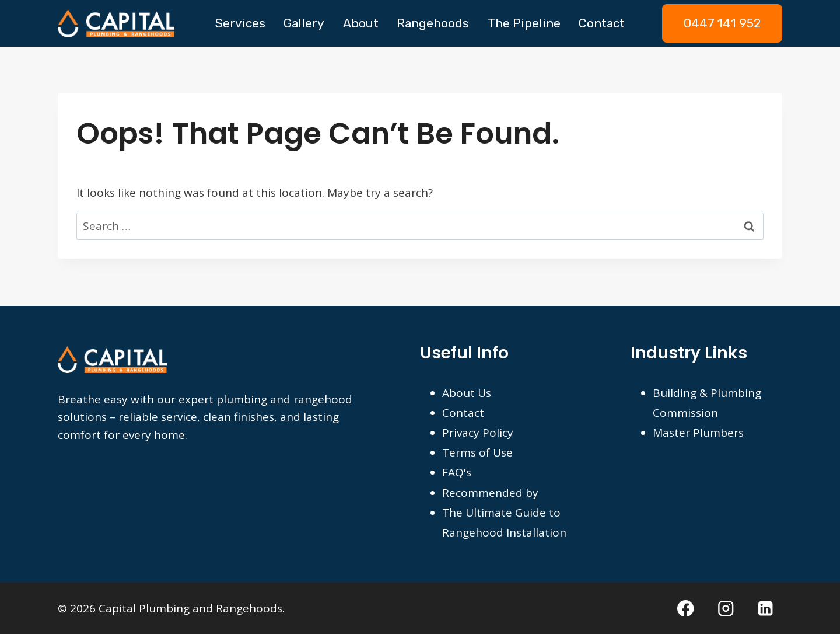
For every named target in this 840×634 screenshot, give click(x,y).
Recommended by (490, 493)
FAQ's (457, 472)
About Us (467, 393)
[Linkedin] (766, 608)
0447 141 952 (722, 23)
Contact (602, 23)
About (361, 23)
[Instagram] (726, 608)
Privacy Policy (478, 433)
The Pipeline (524, 23)
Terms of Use (477, 452)
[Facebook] (686, 608)
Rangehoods (433, 23)
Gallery (304, 23)
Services (240, 23)
